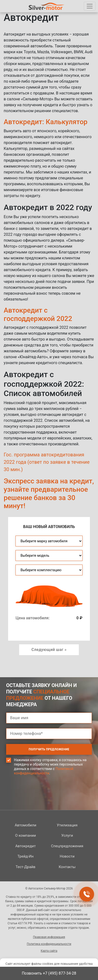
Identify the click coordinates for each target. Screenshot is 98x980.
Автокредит (25, 846)
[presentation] (43, 802)
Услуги (67, 835)
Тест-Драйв (26, 867)
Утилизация (67, 825)
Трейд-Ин (26, 856)
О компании (26, 835)
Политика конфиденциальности (49, 944)
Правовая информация (49, 937)
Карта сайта (49, 951)
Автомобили (26, 825)
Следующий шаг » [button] (49, 650)
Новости (67, 856)
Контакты (67, 867)
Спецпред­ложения (67, 846)
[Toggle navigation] (90, 6)
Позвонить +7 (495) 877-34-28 (49, 973)
